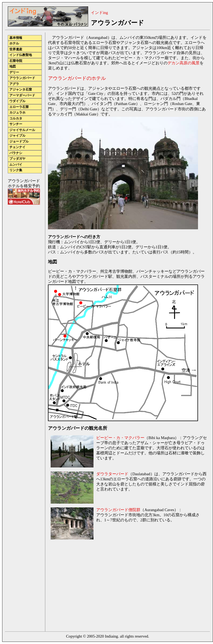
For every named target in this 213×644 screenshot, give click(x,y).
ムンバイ (16, 165)
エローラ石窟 (19, 107)
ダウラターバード (112, 474)
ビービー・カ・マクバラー (120, 438)
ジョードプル (19, 142)
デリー (14, 72)
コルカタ (16, 119)
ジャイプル (17, 136)
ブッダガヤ (17, 159)
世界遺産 (16, 49)
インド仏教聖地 (21, 55)
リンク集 (16, 170)
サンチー (16, 124)
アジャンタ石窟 (21, 90)
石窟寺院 (16, 61)
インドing (99, 13)
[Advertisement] (93, 586)
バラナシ (16, 153)
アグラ (14, 84)
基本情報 (16, 38)
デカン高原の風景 (184, 63)
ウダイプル (17, 101)
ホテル (14, 44)
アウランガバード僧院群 (118, 510)
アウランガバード (22, 78)
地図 (13, 67)
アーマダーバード (22, 96)
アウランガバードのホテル (77, 78)
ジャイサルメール (22, 130)
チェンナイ (17, 147)
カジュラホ (17, 113)
